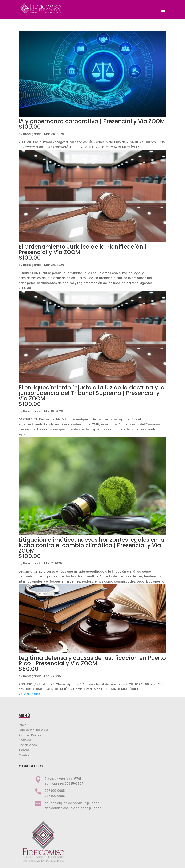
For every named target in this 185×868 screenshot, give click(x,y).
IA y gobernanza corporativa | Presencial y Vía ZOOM (92, 123)
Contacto (26, 755)
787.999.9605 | (56, 791)
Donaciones (28, 745)
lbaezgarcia (32, 134)
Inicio (23, 725)
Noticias (25, 740)
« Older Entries (29, 694)
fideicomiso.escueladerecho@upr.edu (74, 808)
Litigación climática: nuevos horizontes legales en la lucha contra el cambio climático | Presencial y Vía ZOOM (92, 547)
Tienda (24, 750)
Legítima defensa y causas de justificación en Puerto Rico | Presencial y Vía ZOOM (92, 663)
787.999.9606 (55, 796)
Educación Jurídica (33, 730)
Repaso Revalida (31, 735)
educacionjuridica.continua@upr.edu (73, 803)
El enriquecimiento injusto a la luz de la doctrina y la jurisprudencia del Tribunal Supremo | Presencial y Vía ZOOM (92, 395)
